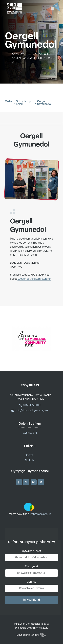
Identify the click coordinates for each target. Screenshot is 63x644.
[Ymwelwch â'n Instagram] (34, 482)
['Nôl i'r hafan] (14, 8)
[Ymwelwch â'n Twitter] (26, 482)
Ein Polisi (30, 461)
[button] (32, 600)
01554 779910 (30, 405)
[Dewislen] (52, 8)
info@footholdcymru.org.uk (30, 411)
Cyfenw (32, 582)
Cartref (9, 102)
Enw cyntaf (32, 567)
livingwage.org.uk (41, 514)
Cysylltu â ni (30, 433)
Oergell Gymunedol (44, 103)
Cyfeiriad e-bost (32, 551)
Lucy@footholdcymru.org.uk (34, 282)
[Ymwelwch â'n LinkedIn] (41, 482)
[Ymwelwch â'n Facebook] (19, 482)
